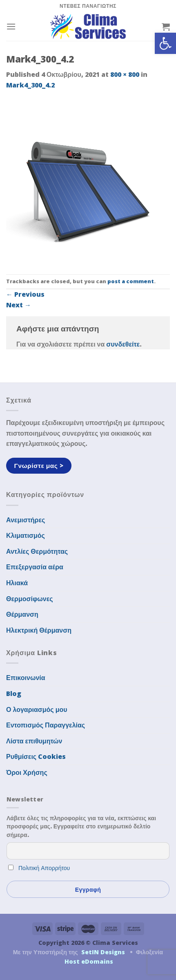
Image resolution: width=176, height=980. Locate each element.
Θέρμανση (22, 614)
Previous (25, 294)
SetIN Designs (103, 952)
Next (19, 305)
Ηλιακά (17, 583)
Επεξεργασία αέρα (35, 567)
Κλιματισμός (26, 535)
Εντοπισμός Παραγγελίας (46, 725)
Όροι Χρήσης (27, 772)
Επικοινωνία (26, 678)
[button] (165, 43)
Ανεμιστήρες (26, 520)
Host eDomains (89, 961)
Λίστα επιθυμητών (34, 741)
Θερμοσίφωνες (30, 599)
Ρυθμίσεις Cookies (36, 756)
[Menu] (11, 26)
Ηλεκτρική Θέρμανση (39, 630)
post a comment (131, 281)
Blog (14, 694)
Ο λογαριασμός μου (37, 709)
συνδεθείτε (123, 344)
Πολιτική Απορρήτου (44, 868)
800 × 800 (125, 74)
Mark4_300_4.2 (30, 85)
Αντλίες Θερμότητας (37, 551)
